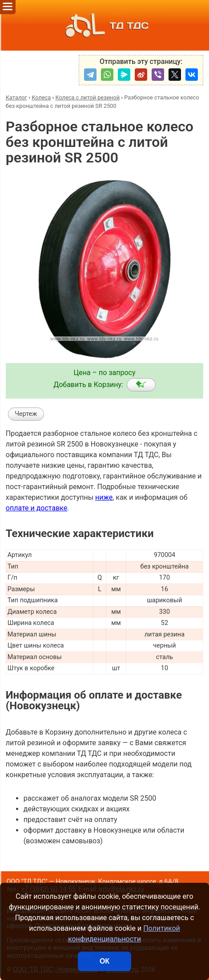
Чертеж (26, 414)
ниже (104, 497)
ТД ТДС (104, 25)
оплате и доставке (37, 508)
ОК (104, 961)
